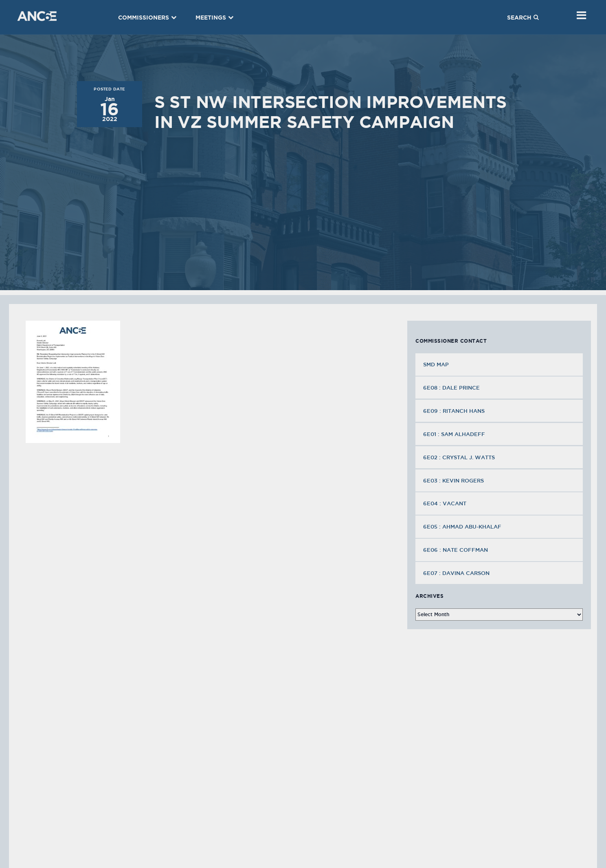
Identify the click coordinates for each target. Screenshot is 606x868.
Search (523, 18)
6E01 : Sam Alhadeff (455, 434)
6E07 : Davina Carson (457, 573)
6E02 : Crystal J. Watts (460, 457)
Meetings (215, 18)
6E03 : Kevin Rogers (454, 480)
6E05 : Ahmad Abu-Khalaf (463, 527)
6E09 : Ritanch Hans (455, 411)
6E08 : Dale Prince (452, 388)
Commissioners (147, 18)
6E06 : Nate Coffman (456, 550)
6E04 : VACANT (446, 503)
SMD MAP (436, 364)
